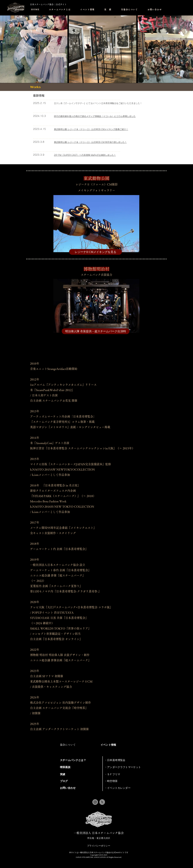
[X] (102, 802)
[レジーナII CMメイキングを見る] (95, 252)
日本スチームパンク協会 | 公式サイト (48, 4)
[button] (87, 9)
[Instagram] (95, 802)
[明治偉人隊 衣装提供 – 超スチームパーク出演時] (96, 331)
